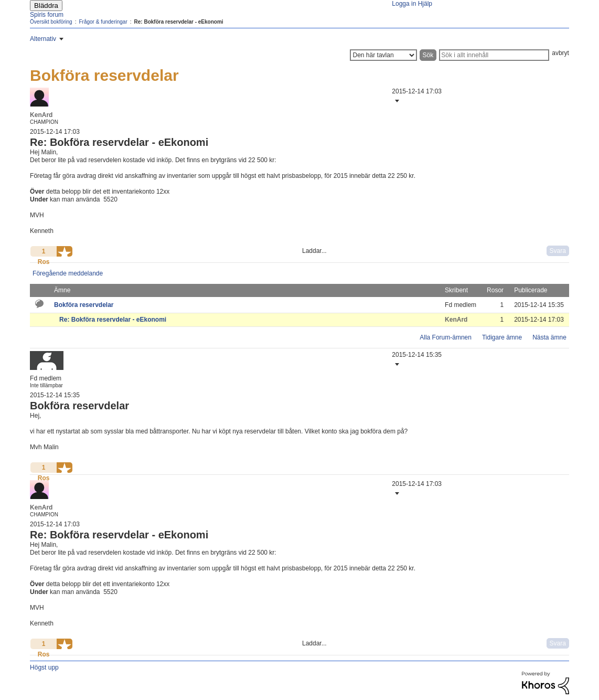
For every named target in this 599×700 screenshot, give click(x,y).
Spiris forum (47, 15)
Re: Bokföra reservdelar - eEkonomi (113, 320)
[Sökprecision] (383, 55)
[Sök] (494, 55)
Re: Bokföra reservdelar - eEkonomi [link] (179, 22)
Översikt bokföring (51, 22)
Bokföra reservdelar (84, 305)
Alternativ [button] (43, 39)
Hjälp (425, 4)
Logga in (404, 4)
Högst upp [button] (44, 667)
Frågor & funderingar (103, 22)
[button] (396, 101)
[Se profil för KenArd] (41, 115)
